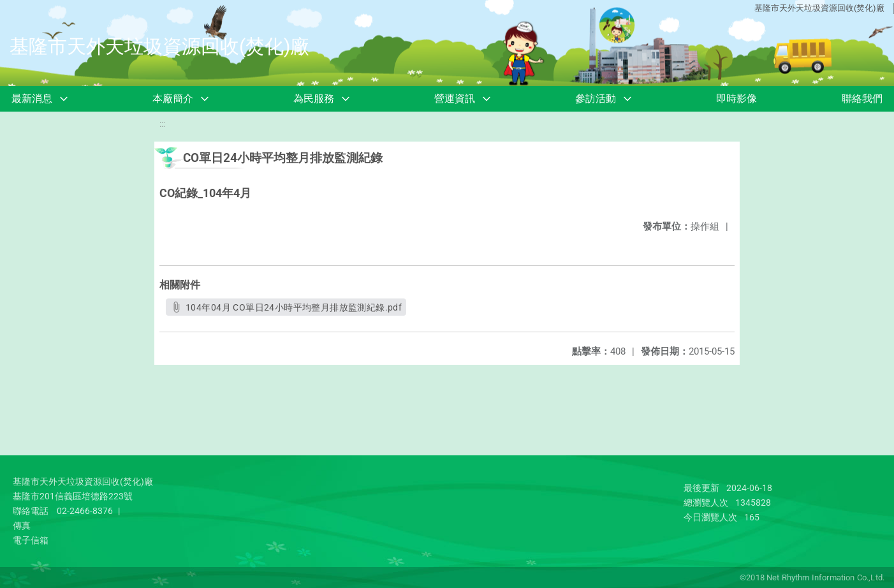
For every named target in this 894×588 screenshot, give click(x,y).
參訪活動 (596, 99)
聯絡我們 (862, 99)
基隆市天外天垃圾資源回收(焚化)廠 (819, 8)
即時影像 (736, 99)
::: (162, 124)
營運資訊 (455, 99)
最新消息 (32, 99)
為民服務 (314, 99)
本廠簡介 (173, 99)
